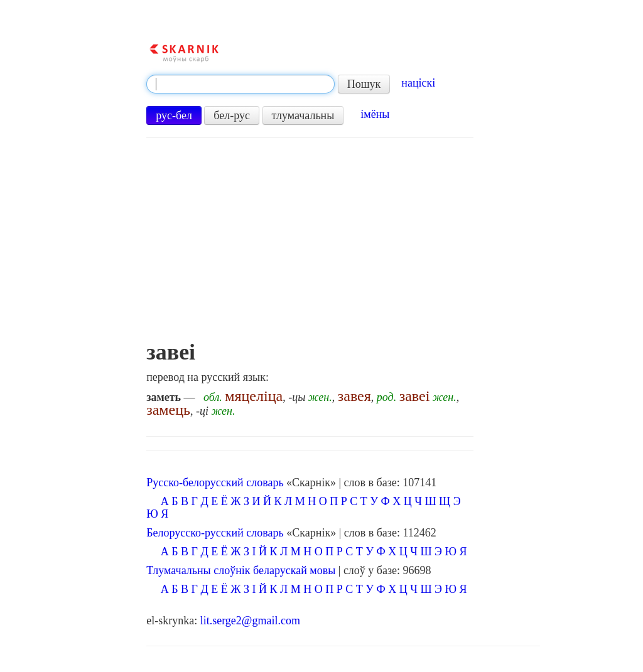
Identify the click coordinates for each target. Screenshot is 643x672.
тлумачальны (303, 115)
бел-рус (232, 115)
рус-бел (174, 115)
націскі (418, 83)
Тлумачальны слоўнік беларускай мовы (241, 570)
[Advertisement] (310, 245)
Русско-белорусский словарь (215, 483)
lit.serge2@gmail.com (250, 621)
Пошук (364, 84)
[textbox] (240, 84)
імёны (375, 114)
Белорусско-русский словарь (215, 533)
